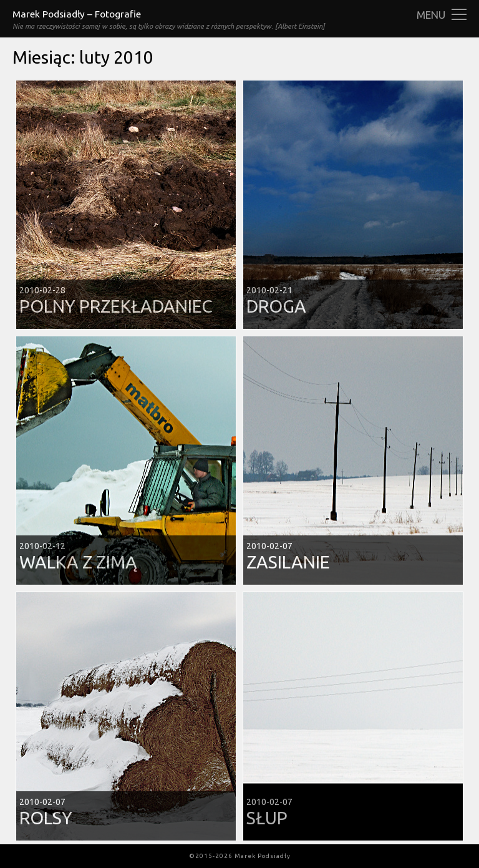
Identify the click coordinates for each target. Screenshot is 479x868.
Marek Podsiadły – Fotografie (77, 14)
